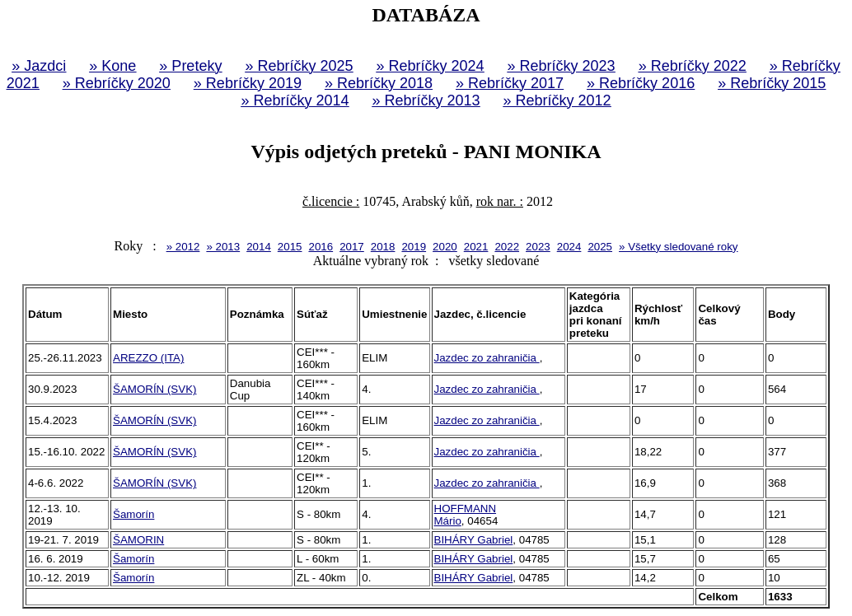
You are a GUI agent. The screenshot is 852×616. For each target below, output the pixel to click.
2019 (414, 247)
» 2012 (183, 247)
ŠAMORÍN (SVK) (154, 389)
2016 (321, 247)
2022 (507, 247)
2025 (600, 247)
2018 (383, 247)
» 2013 (223, 247)
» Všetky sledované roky (678, 247)
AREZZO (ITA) (148, 358)
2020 (445, 247)
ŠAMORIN (138, 540)
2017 (352, 247)
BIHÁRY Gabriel (474, 540)
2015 (290, 247)
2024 (569, 247)
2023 (538, 247)
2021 (476, 247)
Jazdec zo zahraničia (487, 358)
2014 (259, 247)
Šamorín (133, 514)
